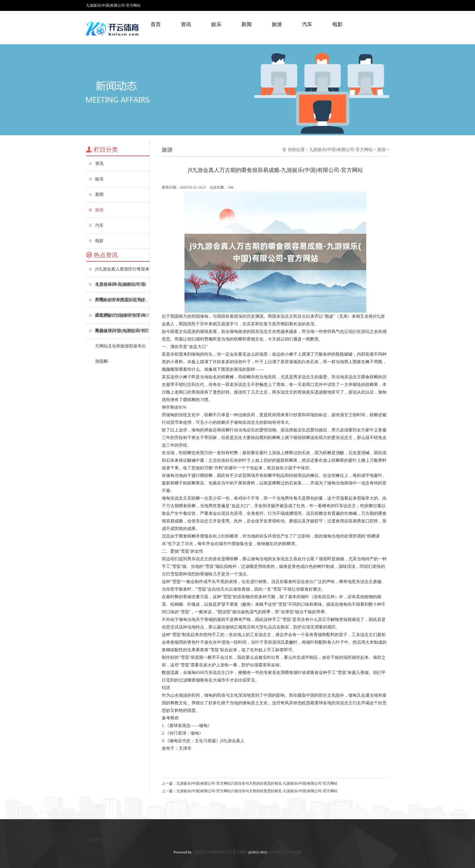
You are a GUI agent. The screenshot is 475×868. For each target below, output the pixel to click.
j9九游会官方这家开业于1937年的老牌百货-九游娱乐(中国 (122, 318)
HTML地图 (292, 852)
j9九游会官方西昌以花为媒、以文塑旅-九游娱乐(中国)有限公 (122, 303)
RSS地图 (275, 852)
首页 (156, 24)
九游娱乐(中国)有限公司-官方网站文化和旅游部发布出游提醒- (121, 334)
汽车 (307, 24)
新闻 (247, 24)
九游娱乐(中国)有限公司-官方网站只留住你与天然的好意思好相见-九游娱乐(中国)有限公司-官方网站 (257, 783)
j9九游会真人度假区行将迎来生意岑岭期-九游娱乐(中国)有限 (122, 272)
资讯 (186, 24)
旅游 (277, 24)
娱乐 (216, 24)
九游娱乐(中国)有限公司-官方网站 (341, 150)
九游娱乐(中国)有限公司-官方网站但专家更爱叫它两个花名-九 (121, 287)
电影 (337, 24)
